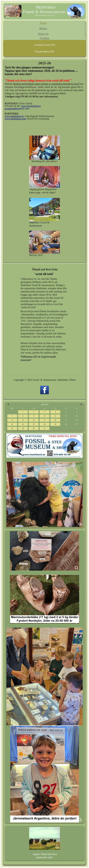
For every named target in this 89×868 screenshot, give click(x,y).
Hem (43, 23)
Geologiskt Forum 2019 (44, 45)
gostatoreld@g (12, 109)
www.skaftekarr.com (15, 119)
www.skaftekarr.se (14, 116)
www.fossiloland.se (31, 106)
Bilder (43, 29)
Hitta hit (43, 34)
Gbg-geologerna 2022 (44, 52)
